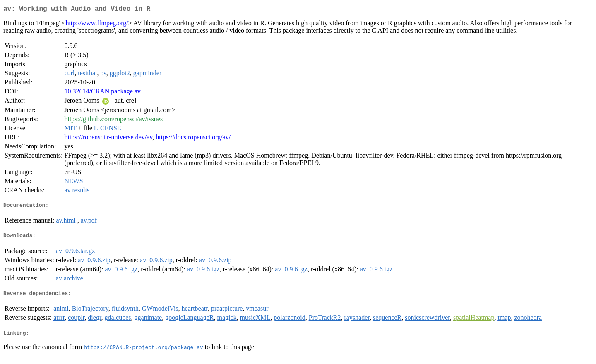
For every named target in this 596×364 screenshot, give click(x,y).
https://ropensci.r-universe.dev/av (108, 139)
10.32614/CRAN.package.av (102, 93)
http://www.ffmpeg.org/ (97, 25)
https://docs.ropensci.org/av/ (193, 139)
